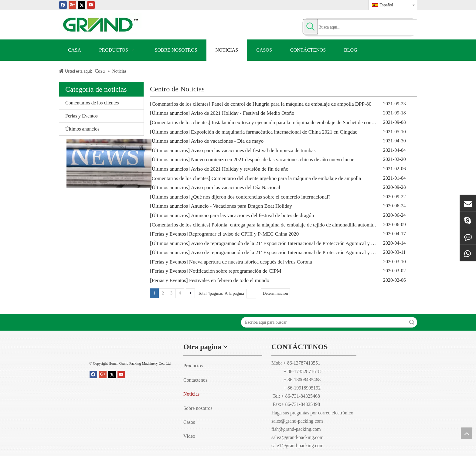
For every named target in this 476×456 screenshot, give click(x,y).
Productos (193, 366)
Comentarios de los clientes (92, 103)
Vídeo (189, 436)
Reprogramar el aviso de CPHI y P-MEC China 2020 (244, 234)
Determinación (275, 293)
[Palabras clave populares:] (310, 27)
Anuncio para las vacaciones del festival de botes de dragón (253, 215)
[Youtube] (91, 5)
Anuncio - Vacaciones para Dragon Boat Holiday (241, 206)
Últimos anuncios (82, 129)
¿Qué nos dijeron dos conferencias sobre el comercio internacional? (261, 197)
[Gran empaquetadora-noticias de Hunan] (101, 163)
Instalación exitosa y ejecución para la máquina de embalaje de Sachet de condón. (296, 123)
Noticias (191, 394)
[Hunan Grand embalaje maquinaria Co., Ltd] (132, 349)
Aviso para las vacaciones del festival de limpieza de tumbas (253, 150)
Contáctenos (195, 380)
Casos (189, 422)
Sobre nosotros (198, 408)
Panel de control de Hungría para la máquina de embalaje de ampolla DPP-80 (292, 104)
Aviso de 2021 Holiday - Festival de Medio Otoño (243, 113)
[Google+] (72, 5)
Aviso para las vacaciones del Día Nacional (236, 187)
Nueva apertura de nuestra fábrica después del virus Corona (251, 262)
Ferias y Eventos (82, 116)
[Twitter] (82, 5)
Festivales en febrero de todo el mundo (229, 280)
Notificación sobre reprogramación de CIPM (235, 271)
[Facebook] (63, 5)
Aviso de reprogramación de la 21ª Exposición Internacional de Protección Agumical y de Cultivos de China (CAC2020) (316, 243)
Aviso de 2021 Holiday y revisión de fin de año (240, 169)
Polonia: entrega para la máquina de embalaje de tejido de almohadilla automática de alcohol (307, 225)
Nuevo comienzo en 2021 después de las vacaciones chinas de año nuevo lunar (272, 160)
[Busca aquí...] (367, 27)
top (467, 433)
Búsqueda (412, 322)
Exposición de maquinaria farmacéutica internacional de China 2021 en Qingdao (274, 132)
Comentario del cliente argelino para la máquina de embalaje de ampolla (286, 178)
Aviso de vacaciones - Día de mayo (227, 141)
